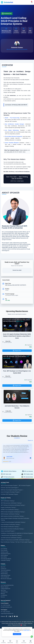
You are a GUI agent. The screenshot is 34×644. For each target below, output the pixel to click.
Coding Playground (5, 589)
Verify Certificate (5, 577)
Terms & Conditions (6, 570)
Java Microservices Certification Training (11, 538)
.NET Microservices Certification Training (11, 503)
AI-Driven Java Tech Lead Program (9, 488)
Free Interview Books (6, 559)
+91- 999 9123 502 (5, 605)
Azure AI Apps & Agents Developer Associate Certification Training (15, 519)
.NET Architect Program (24, 485)
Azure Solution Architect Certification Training (12, 529)
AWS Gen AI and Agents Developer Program (12, 490)
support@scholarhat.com (7, 613)
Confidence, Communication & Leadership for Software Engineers (17, 533)
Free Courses (4, 550)
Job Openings (4, 592)
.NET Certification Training (7, 501)
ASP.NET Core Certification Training (10, 510)
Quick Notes (4, 557)
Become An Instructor (6, 579)
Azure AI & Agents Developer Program (10, 492)
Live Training (4, 549)
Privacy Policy (4, 572)
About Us (3, 567)
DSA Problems (4, 555)
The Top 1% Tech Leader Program (24, 542)
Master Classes (5, 587)
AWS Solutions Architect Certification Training (12, 516)
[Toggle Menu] (17, 641)
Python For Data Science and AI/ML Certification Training (15, 540)
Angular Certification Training (8, 507)
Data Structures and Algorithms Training (11, 535)
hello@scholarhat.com (6, 607)
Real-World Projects (6, 554)
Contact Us (4, 569)
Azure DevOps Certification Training (10, 527)
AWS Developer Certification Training (10, 514)
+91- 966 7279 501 (5, 612)
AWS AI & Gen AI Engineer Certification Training (12, 512)
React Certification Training (7, 542)
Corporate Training (5, 560)
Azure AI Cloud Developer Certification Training (13, 522)
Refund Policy (4, 574)
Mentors (3, 594)
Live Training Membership (7, 585)
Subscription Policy (6, 575)
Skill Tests (3, 590)
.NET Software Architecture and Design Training (13, 505)
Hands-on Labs (5, 552)
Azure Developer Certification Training (10, 524)
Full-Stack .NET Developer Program (9, 494)
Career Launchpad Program (8, 531)
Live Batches (4, 595)
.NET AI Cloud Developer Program (9, 485)
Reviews (3, 597)
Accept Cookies (17, 634)
